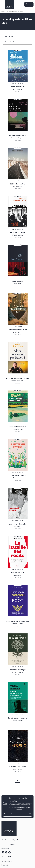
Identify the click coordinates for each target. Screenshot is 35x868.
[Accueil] (9, 4)
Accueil (3, 11)
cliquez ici (20, 809)
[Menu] (29, 4)
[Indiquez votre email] (15, 814)
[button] (10, 37)
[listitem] (3, 852)
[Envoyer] (30, 814)
